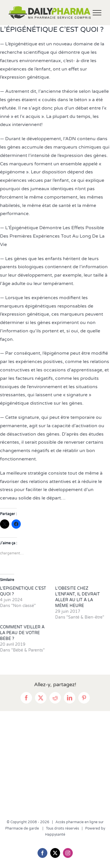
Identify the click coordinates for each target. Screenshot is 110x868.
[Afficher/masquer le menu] (97, 13)
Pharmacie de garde (23, 828)
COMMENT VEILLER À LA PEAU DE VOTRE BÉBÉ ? (22, 633)
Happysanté (55, 834)
